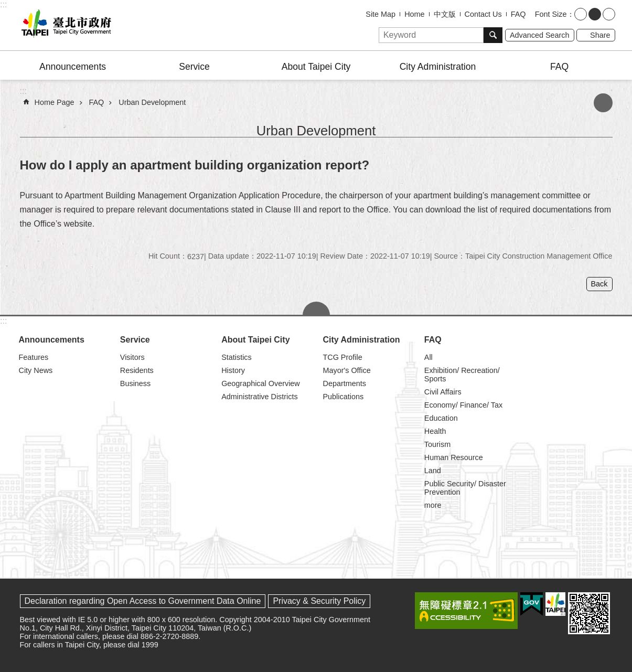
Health (435, 431)
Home (414, 14)
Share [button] (600, 35)
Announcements (73, 67)
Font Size (551, 14)
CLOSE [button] (316, 308)
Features (34, 357)
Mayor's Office (346, 370)
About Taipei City (316, 67)
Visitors (132, 357)
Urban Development (152, 102)
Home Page (55, 102)
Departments (344, 383)
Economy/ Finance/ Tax (463, 405)
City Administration (438, 67)
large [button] (609, 14)
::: (3, 4)
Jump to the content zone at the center (6, 6)
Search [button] (493, 35)
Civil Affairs (443, 392)
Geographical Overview (261, 383)
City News (36, 370)
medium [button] (595, 14)
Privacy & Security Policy (319, 601)
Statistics (237, 357)
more (433, 505)
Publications (343, 397)
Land (433, 471)
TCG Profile (342, 357)
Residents (137, 370)
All (429, 357)
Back (599, 284)
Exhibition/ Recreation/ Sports (462, 375)
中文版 (445, 14)
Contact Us (483, 14)
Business (135, 383)
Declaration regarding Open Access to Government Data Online (143, 601)
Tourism (437, 444)
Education (441, 418)
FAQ (518, 14)
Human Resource (454, 457)
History (233, 370)
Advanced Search (540, 35)
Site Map (381, 14)
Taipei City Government (65, 25)
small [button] (581, 14)
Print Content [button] (603, 103)
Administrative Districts (260, 397)
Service (194, 67)
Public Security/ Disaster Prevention (465, 488)
